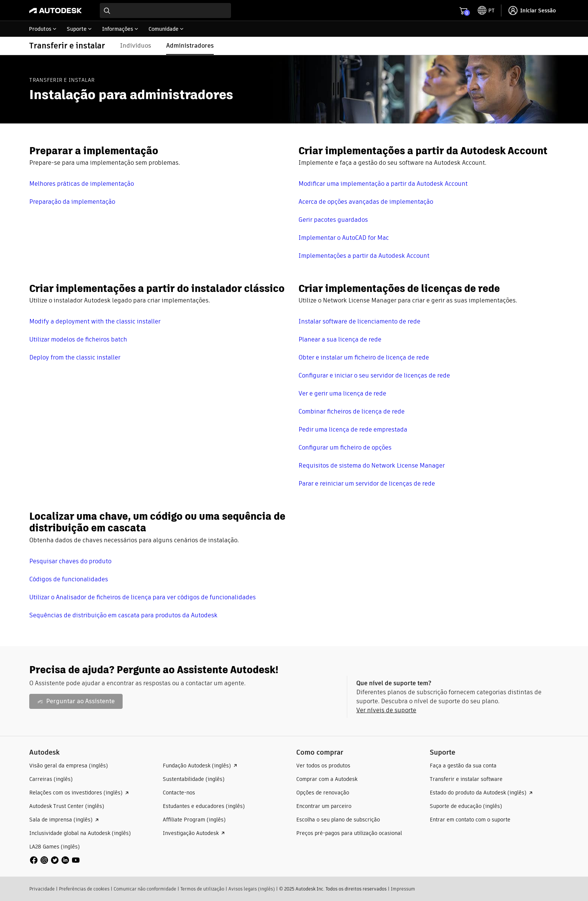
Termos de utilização (202, 889)
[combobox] (165, 11)
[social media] (55, 860)
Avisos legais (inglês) (252, 889)
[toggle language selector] (486, 11)
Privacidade (42, 889)
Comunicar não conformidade (145, 889)
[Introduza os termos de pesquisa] (165, 11)
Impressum (403, 889)
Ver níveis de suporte (386, 710)
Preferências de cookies (84, 889)
